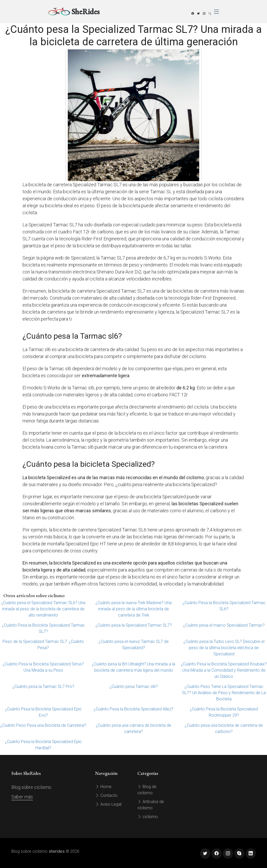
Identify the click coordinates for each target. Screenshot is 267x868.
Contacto (106, 795)
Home (103, 787)
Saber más (22, 797)
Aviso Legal (108, 804)
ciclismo (148, 817)
